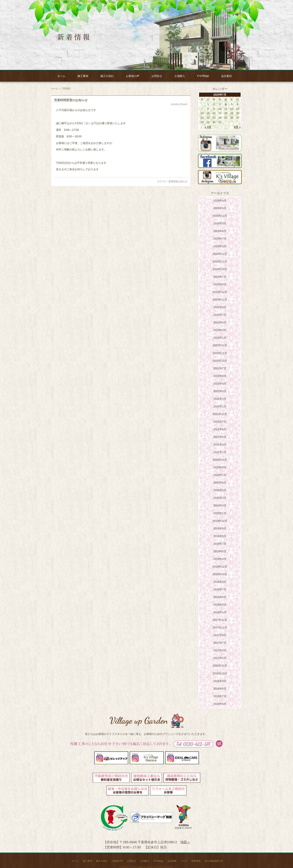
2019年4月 (220, 559)
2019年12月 (220, 521)
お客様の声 (133, 76)
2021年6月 (220, 429)
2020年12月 (220, 460)
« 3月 (208, 127)
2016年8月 (220, 689)
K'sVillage (203, 76)
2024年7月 (220, 277)
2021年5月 (220, 437)
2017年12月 (220, 620)
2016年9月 (220, 681)
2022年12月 (220, 345)
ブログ (184, 861)
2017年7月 (220, 643)
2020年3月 (220, 505)
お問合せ (157, 76)
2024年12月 (220, 254)
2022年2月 (220, 399)
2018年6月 (220, 597)
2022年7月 (220, 368)
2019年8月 (220, 536)
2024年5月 (220, 284)
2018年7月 (220, 589)
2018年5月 (220, 605)
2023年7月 (220, 315)
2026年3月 (220, 208)
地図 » (185, 842)
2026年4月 (220, 201)
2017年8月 (220, 635)
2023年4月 (220, 322)
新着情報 (173, 181)
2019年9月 (220, 528)
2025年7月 (220, 239)
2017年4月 (220, 650)
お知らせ (183, 181)
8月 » (237, 127)
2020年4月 (220, 498)
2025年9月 (220, 223)
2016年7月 (220, 696)
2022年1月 (220, 406)
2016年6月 (220, 704)
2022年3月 (220, 391)
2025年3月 (220, 246)
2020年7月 (220, 475)
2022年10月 (220, 361)
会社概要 (172, 861)
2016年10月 (220, 673)
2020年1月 (220, 513)
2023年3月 (220, 330)
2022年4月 (220, 384)
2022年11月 (220, 353)
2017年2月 (220, 658)
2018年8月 (220, 582)
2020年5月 (220, 490)
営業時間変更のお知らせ (71, 100)
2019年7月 (220, 544)
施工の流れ (107, 76)
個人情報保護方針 (214, 861)
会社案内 (227, 76)
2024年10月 (220, 269)
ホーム (61, 76)
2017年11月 (220, 627)
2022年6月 (220, 376)
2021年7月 (220, 422)
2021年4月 (220, 444)
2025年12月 (220, 216)
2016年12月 (220, 666)
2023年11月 (220, 300)
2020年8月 (220, 467)
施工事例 (83, 76)
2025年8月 (220, 231)
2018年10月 (220, 574)
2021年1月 (220, 452)
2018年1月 (220, 612)
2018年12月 (220, 567)
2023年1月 (220, 338)
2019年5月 (220, 551)
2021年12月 (220, 414)
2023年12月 (220, 292)
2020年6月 (220, 483)
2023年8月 (220, 307)
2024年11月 (220, 261)
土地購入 (180, 76)
